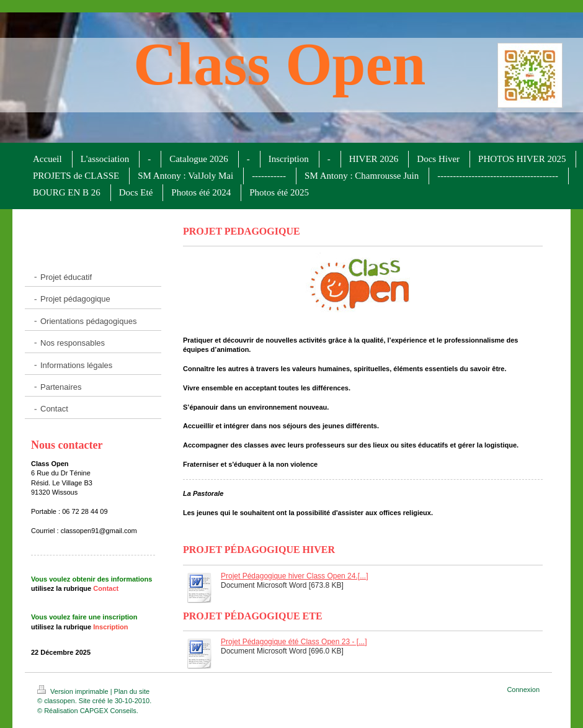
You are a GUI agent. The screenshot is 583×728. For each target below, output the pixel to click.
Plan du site (132, 691)
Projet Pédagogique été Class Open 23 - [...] (294, 642)
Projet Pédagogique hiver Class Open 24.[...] (294, 576)
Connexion (523, 690)
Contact (106, 588)
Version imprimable (74, 691)
